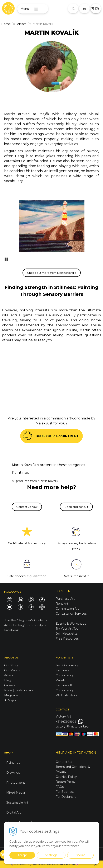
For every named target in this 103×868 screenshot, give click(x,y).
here (48, 864)
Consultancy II (66, 690)
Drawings (13, 773)
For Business (65, 792)
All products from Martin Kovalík (35, 481)
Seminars (62, 670)
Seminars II (64, 685)
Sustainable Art (17, 803)
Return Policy (66, 782)
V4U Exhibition (66, 695)
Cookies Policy (66, 777)
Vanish (60, 680)
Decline (80, 855)
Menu (25, 9)
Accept (22, 855)
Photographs (16, 783)
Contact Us (64, 762)
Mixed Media (16, 793)
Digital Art (14, 813)
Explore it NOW (65, 864)
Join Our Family (67, 665)
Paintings (21, 472)
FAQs (60, 787)
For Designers (66, 797)
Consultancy (65, 675)
